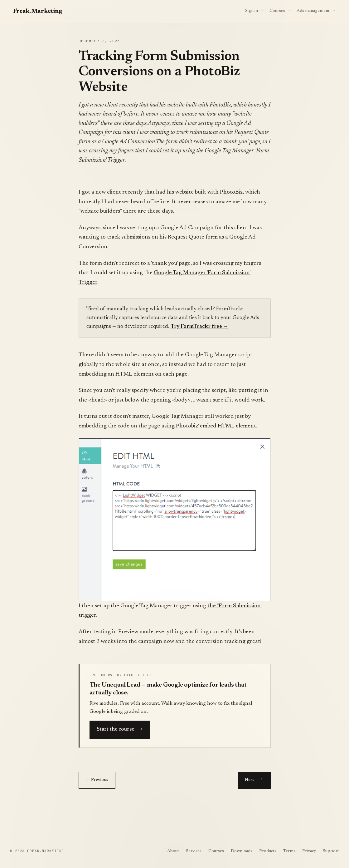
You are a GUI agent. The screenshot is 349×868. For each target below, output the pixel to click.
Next (254, 779)
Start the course (120, 729)
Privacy (309, 851)
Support (331, 851)
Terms (289, 851)
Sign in (255, 10)
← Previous (97, 780)
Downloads (242, 851)
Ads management (316, 10)
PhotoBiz (231, 192)
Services (194, 851)
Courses (281, 10)
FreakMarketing (38, 11)
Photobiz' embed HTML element (216, 426)
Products (268, 851)
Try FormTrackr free (200, 327)
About (173, 851)
